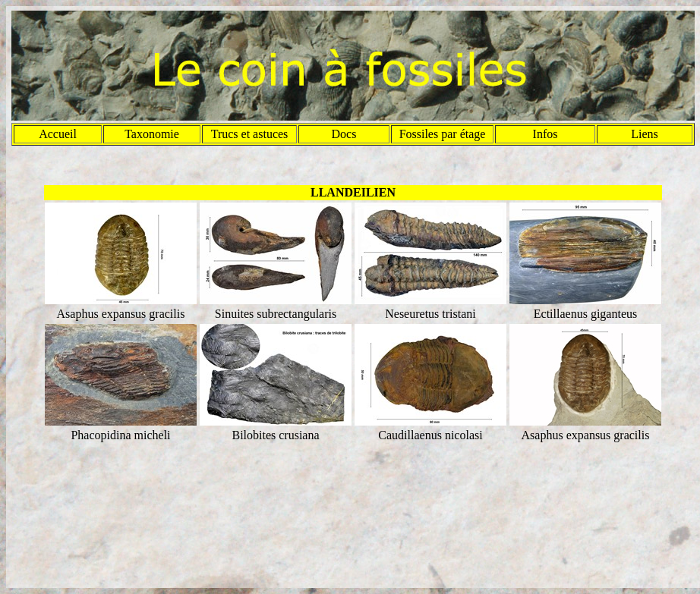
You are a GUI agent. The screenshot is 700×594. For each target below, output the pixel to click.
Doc (342, 134)
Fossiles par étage (443, 134)
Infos (545, 134)
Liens (645, 134)
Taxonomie (152, 134)
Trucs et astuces (250, 134)
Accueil (58, 134)
